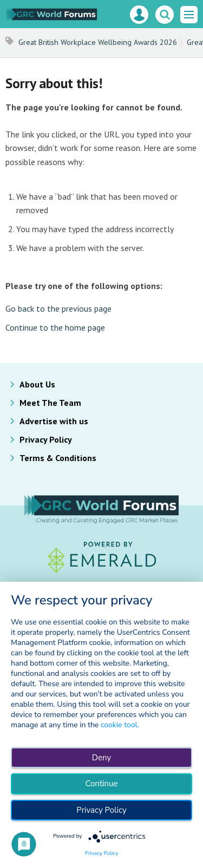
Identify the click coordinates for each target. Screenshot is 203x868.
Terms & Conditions (58, 458)
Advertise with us (54, 421)
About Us (37, 384)
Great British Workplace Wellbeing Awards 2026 (98, 42)
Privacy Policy (46, 439)
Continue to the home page (55, 327)
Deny (101, 758)
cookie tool (119, 725)
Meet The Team (50, 403)
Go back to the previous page (58, 308)
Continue (101, 784)
